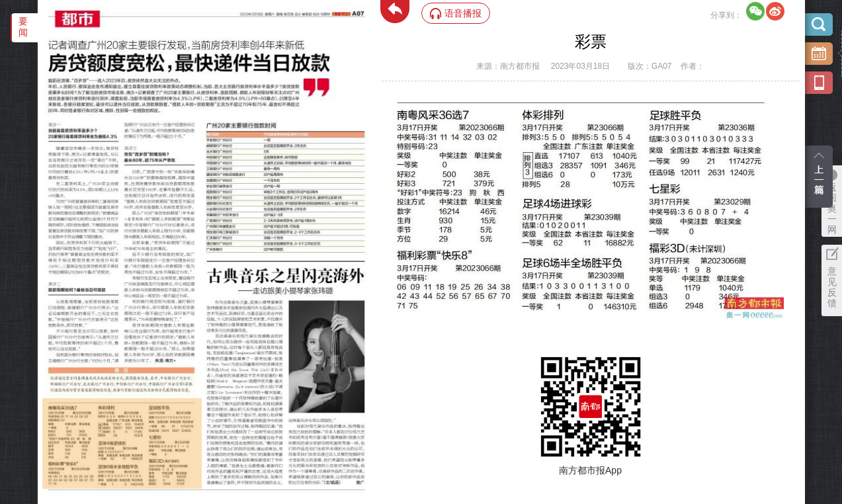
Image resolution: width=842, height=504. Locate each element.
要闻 (23, 27)
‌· (44, 405)
